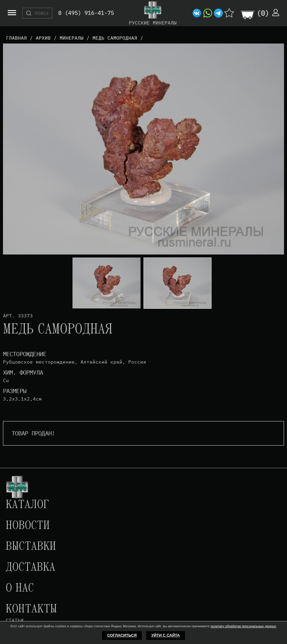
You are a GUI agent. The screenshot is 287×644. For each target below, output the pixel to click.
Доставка (30, 568)
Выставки (31, 547)
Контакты (31, 609)
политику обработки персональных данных (243, 626)
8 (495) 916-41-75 (86, 13)
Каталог (27, 505)
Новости (28, 526)
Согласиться (122, 635)
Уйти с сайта (166, 635)
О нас (20, 589)
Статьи (15, 620)
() (263, 13)
